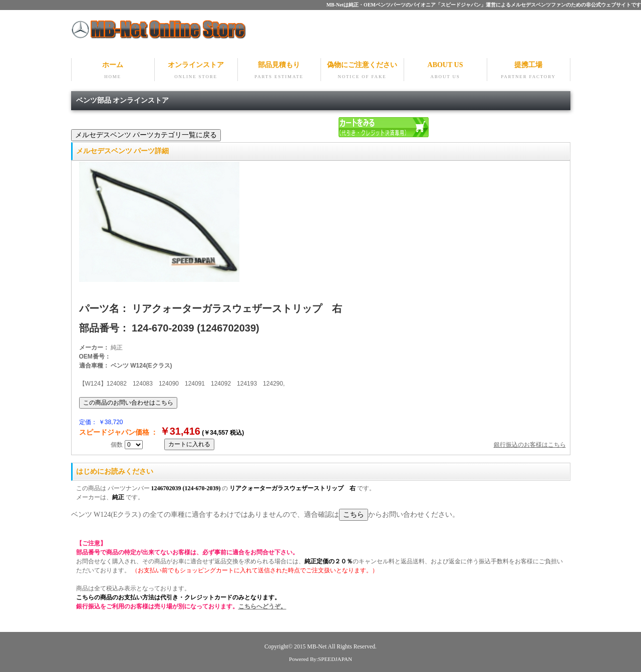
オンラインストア (196, 71)
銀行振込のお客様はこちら (530, 445)
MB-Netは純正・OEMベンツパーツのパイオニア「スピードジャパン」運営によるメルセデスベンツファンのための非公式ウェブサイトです (484, 5)
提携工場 (529, 71)
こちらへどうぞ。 (262, 606)
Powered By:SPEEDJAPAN (320, 659)
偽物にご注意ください (362, 71)
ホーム (113, 71)
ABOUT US (445, 71)
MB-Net (317, 647)
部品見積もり (279, 71)
